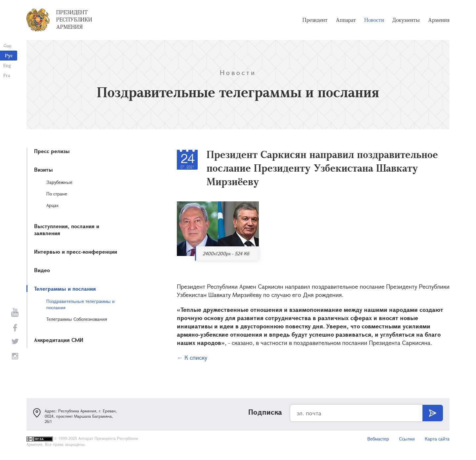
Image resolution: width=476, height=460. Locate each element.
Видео (42, 270)
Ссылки (407, 439)
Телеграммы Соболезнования (77, 319)
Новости (374, 20)
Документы (406, 20)
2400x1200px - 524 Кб (226, 253)
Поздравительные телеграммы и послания (80, 304)
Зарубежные (59, 182)
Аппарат (346, 20)
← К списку (192, 357)
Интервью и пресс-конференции (76, 251)
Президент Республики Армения (74, 20)
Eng (7, 65)
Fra (7, 75)
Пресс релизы (52, 151)
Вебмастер (378, 439)
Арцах (52, 205)
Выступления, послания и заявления (67, 230)
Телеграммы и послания (65, 289)
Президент (315, 20)
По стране (57, 194)
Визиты (43, 169)
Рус (9, 55)
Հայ (7, 45)
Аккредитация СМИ (59, 340)
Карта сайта (437, 439)
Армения (439, 20)
